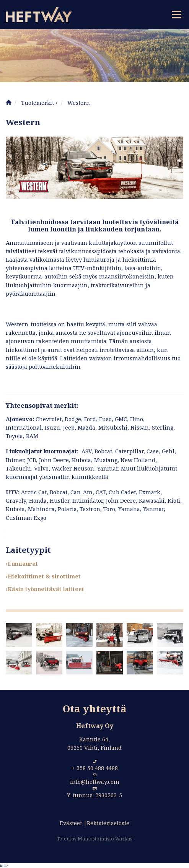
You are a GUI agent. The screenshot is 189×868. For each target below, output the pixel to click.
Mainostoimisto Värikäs (105, 839)
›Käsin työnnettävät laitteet (45, 589)
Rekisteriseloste (108, 823)
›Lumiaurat (22, 564)
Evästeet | (73, 823)
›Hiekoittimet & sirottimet (43, 576)
